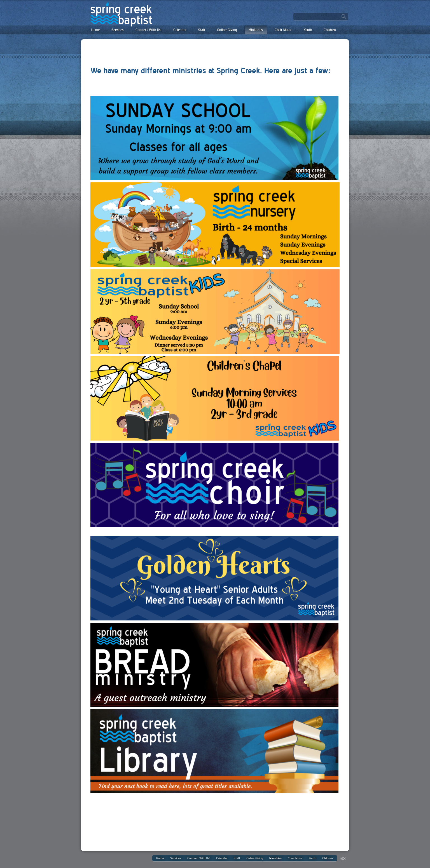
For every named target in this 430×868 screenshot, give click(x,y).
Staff (202, 30)
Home (95, 30)
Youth (308, 30)
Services (118, 30)
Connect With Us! (149, 30)
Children (330, 30)
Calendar (180, 30)
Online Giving (227, 30)
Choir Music (283, 30)
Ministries (256, 30)
